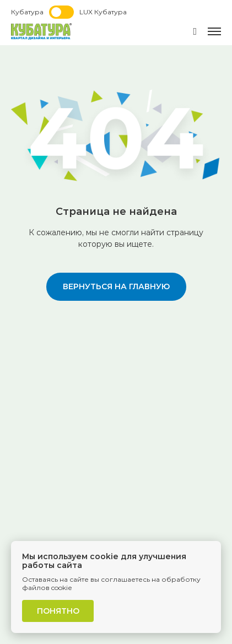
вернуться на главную (116, 286)
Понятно (58, 611)
